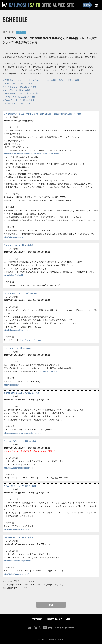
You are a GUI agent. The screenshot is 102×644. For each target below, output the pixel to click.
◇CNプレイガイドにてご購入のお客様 (20, 441)
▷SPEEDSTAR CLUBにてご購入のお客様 (20, 93)
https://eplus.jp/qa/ (11, 385)
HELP (68, 619)
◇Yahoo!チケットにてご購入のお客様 (20, 486)
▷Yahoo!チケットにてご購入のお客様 (19, 100)
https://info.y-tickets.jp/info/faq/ (16, 529)
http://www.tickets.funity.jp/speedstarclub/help (22, 433)
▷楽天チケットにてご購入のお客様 (18, 103)
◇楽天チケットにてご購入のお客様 (19, 538)
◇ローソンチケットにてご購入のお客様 (20, 293)
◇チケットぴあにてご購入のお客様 (19, 245)
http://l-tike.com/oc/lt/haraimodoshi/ (18, 330)
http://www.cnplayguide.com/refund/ (18, 468)
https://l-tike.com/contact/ (31, 340)
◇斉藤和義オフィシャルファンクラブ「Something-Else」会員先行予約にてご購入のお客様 (42, 114)
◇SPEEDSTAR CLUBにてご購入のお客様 (21, 393)
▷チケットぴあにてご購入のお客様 (18, 84)
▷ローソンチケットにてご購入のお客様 (19, 87)
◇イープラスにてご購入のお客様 (18, 348)
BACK (51, 605)
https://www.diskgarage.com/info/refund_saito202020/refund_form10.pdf (33, 154)
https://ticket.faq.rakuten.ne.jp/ (16, 574)
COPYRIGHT (37, 619)
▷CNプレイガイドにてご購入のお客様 (19, 97)
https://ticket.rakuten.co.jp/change (18, 561)
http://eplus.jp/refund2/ (48, 372)
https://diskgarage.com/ (13, 237)
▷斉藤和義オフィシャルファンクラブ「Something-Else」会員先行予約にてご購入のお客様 (41, 80)
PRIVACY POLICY (54, 619)
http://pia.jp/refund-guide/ (14, 275)
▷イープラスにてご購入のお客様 (17, 90)
